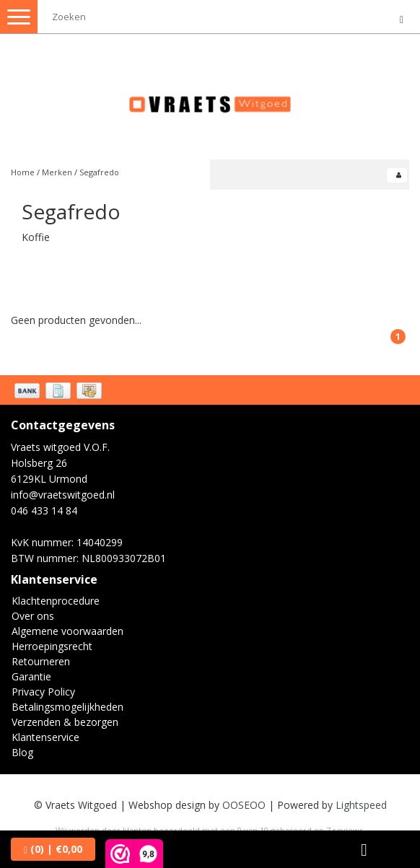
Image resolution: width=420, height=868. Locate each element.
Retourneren (41, 661)
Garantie (31, 676)
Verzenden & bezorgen (65, 722)
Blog (22, 752)
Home (23, 172)
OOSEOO (244, 805)
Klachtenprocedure (56, 601)
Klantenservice (45, 737)
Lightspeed (361, 805)
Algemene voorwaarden (67, 631)
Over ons (33, 616)
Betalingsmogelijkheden (67, 707)
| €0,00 (53, 849)
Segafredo (99, 172)
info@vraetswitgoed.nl (63, 495)
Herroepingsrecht (52, 646)
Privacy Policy (43, 692)
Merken (57, 172)
